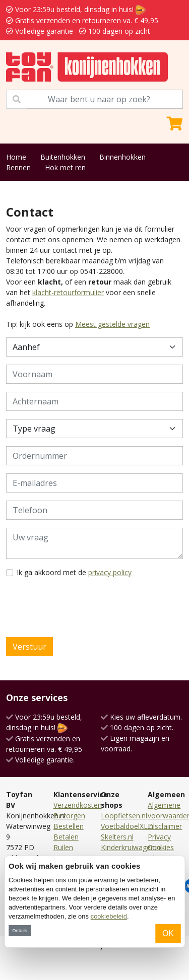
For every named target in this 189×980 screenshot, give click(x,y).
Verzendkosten (78, 805)
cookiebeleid (109, 916)
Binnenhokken (122, 157)
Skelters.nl (117, 837)
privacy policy (110, 572)
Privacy (159, 837)
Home (16, 157)
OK (168, 933)
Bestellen (69, 826)
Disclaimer (165, 826)
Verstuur (29, 647)
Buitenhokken (63, 157)
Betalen (66, 837)
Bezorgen (69, 816)
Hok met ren (65, 167)
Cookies (161, 847)
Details (19, 930)
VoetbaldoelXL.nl (128, 826)
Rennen (18, 167)
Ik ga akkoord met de (74, 572)
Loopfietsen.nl (124, 816)
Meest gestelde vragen (112, 324)
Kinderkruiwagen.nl (131, 847)
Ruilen (63, 847)
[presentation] (83, 607)
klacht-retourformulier (68, 292)
